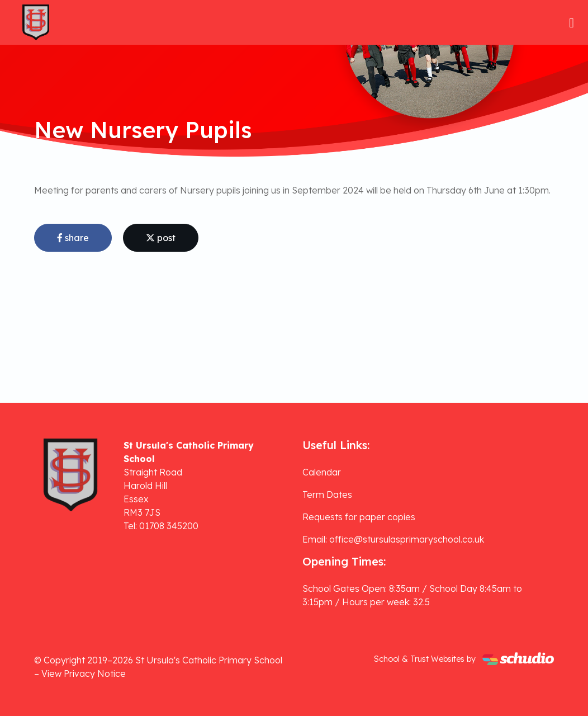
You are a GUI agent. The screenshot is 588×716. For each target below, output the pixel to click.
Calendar (322, 472)
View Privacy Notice (84, 673)
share (73, 238)
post (161, 238)
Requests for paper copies (359, 517)
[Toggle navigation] (572, 23)
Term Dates (327, 494)
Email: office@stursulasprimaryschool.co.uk (393, 539)
